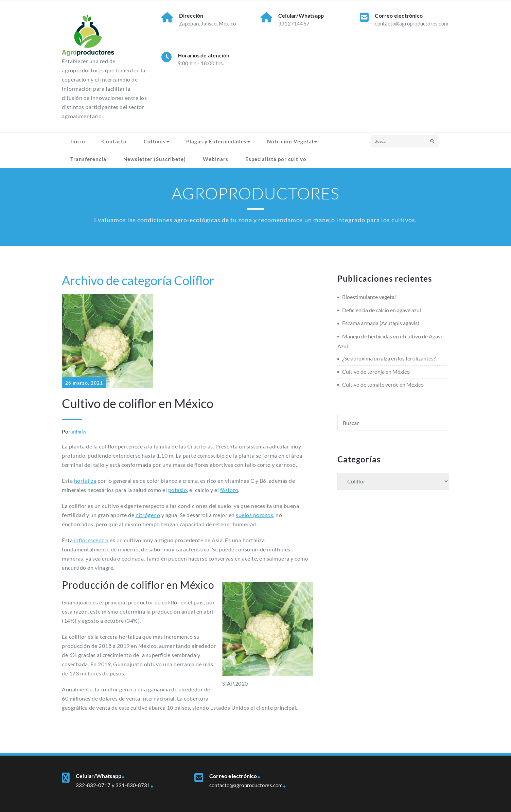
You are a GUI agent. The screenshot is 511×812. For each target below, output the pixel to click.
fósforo (229, 490)
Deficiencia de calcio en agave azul (382, 310)
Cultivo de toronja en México (376, 372)
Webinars (216, 159)
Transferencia (88, 159)
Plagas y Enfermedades (218, 141)
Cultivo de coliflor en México (138, 403)
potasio (178, 490)
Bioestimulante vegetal (369, 297)
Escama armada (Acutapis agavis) (381, 323)
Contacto (114, 141)
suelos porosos (254, 515)
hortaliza (85, 481)
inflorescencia (91, 540)
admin (79, 432)
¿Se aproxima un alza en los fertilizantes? (389, 358)
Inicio (78, 141)
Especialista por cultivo (276, 159)
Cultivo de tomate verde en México (383, 384)
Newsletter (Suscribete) (155, 159)
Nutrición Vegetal (292, 141)
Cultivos (156, 141)
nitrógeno (148, 515)
